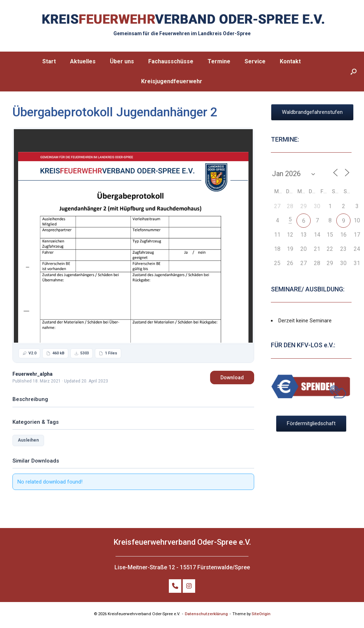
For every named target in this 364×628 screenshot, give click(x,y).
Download (232, 378)
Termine (219, 61)
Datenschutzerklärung (206, 614)
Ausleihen (28, 440)
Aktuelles (83, 61)
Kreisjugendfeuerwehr (172, 81)
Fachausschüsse (171, 61)
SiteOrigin (261, 614)
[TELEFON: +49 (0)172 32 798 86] (175, 586)
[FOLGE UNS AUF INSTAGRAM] (189, 586)
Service (255, 61)
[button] (354, 72)
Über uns (122, 61)
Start (49, 61)
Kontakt (290, 61)
